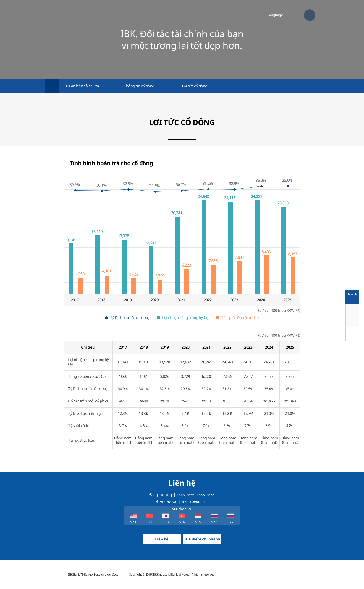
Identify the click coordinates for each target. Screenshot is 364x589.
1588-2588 (206, 495)
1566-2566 (186, 495)
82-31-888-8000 (195, 502)
